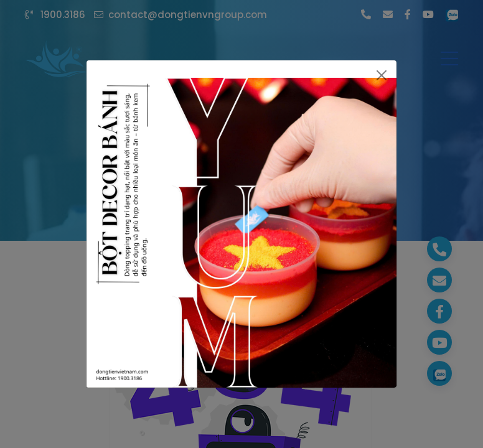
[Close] (382, 75)
